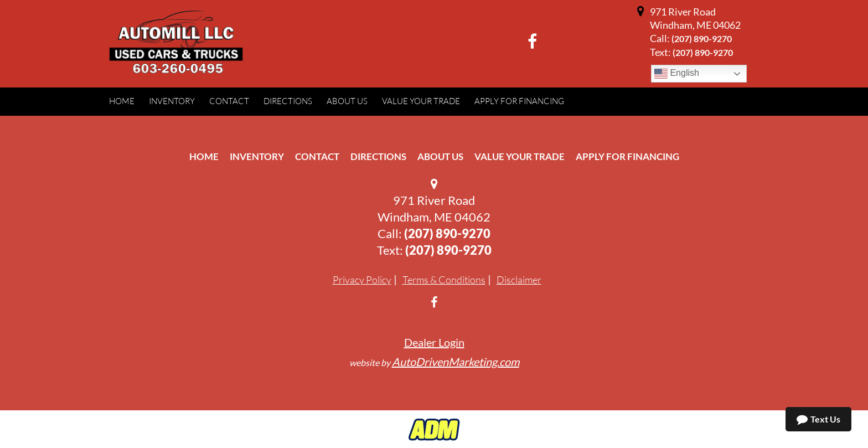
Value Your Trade (520, 156)
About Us (440, 156)
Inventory (257, 156)
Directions (378, 156)
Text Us (818, 419)
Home (204, 156)
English (677, 74)
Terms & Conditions (444, 280)
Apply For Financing (627, 156)
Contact (317, 156)
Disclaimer (519, 280)
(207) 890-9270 (702, 38)
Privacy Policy (362, 280)
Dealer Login (434, 342)
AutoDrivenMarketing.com (456, 362)
